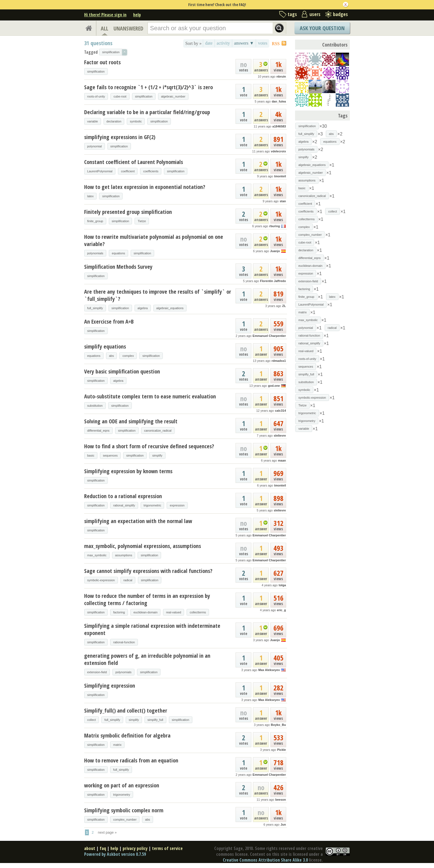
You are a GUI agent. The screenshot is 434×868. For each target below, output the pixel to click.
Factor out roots (102, 62)
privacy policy (135, 848)
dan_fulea (279, 101)
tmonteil (280, 176)
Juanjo (275, 251)
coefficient (128, 171)
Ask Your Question (322, 28)
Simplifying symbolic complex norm (124, 810)
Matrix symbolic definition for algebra (127, 735)
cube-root (120, 96)
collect (91, 720)
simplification (96, 71)
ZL (284, 306)
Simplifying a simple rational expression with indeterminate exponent (152, 629)
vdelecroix (278, 151)
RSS (276, 44)
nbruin (281, 76)
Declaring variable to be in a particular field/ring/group (147, 112)
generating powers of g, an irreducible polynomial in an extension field (147, 659)
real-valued (174, 612)
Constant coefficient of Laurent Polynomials (134, 162)
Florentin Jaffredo (273, 281)
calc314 (280, 411)
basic (91, 455)
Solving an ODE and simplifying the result (131, 421)
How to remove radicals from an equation (131, 760)
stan (283, 201)
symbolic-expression (101, 580)
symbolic (136, 121)
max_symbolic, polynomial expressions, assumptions (143, 546)
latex (90, 196)
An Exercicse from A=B (109, 322)
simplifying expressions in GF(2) (120, 137)
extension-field (97, 672)
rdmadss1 (279, 361)
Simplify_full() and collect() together (126, 710)
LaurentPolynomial (100, 171)
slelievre (280, 436)
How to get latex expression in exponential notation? (145, 187)
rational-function (124, 642)
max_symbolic (97, 555)
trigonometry (122, 795)
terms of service (167, 848)
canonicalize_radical (158, 431)
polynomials (95, 253)
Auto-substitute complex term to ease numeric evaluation (150, 396)
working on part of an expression (122, 785)
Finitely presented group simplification (128, 212)
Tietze (142, 221)
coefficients (151, 171)
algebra (143, 308)
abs (112, 356)
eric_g (281, 610)
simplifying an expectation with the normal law (138, 521)
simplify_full (155, 720)
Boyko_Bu (278, 725)
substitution (95, 406)
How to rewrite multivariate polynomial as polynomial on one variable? (154, 240)
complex (128, 356)
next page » (107, 832)
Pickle (281, 750)
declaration (114, 121)
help (137, 15)
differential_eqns (98, 431)
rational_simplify (124, 505)
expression (177, 505)
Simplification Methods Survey (118, 267)
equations (118, 253)
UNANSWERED (128, 28)
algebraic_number (173, 96)
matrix (117, 745)
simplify (157, 455)
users (315, 14)
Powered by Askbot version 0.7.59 (115, 854)
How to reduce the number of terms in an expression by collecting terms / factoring (147, 599)
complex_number (125, 820)
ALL (104, 28)
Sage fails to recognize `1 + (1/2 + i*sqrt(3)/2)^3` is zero (148, 87)
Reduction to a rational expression (123, 496)
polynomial (95, 146)
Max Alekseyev (269, 670)
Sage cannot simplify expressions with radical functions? (148, 571)
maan (282, 460)
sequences (110, 455)
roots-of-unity (96, 96)
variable (93, 121)
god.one (274, 386)
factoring (119, 612)
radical (128, 580)
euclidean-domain (145, 612)
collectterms (198, 612)
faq (103, 848)
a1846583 (279, 126)
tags (292, 14)
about (90, 848)
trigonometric (153, 505)
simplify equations (105, 346)
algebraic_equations (170, 308)
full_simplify (95, 308)
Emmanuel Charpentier (269, 336)
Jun (283, 825)
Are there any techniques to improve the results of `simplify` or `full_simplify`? (158, 295)
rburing (275, 226)
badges (340, 14)
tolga (282, 585)
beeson (281, 800)
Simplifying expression (110, 686)
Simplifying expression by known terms (128, 471)
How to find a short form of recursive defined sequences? (149, 446)
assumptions (124, 555)
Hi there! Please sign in (105, 15)
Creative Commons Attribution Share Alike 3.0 (265, 860)
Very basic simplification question (122, 371)
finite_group (95, 221)
